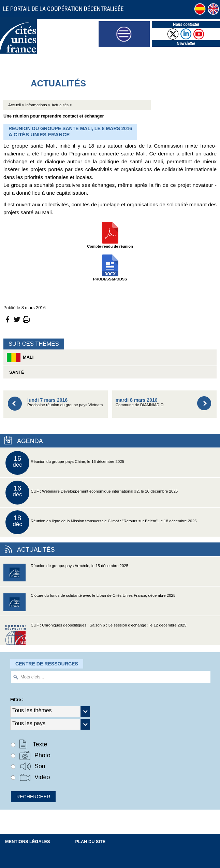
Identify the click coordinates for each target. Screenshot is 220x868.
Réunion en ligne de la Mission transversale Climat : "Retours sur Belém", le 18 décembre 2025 (101, 522)
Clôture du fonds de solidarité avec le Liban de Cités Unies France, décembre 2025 (89, 604)
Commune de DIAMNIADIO (140, 402)
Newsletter (186, 44)
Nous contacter (186, 24)
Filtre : (17, 699)
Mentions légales (28, 842)
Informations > (38, 105)
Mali (20, 357)
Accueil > (17, 105)
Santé (15, 372)
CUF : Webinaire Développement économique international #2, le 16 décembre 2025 (92, 493)
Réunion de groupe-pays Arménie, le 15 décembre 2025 (66, 575)
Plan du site (91, 842)
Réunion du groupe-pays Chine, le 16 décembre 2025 (65, 463)
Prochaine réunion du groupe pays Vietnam (65, 402)
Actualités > (62, 105)
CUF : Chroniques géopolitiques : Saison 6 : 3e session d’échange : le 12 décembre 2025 (95, 634)
